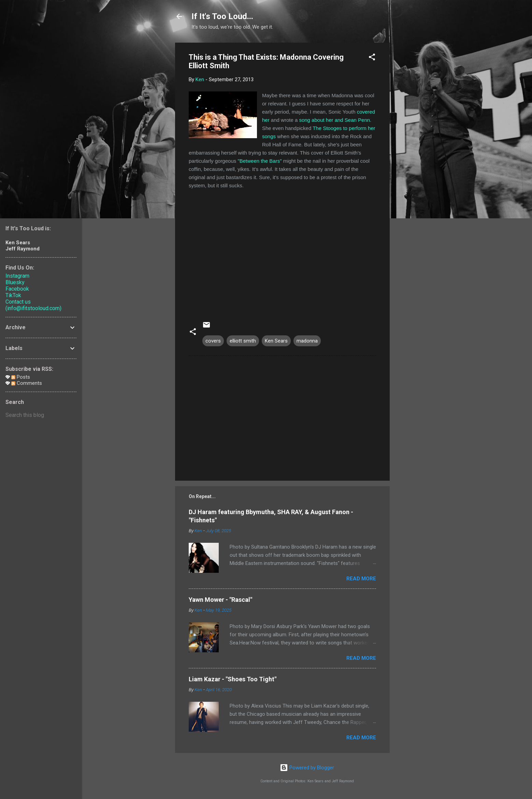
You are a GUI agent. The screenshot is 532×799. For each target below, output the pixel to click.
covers (213, 341)
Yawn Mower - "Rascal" (220, 600)
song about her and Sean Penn (334, 120)
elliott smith (243, 341)
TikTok (13, 295)
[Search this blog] (41, 415)
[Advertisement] (417, 145)
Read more (361, 579)
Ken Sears (276, 341)
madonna (307, 341)
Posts (21, 377)
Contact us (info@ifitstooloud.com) (33, 305)
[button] (372, 58)
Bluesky (15, 282)
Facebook (17, 289)
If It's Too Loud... (222, 16)
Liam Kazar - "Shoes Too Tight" (233, 679)
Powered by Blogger (307, 768)
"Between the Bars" (260, 161)
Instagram (17, 276)
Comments (27, 383)
